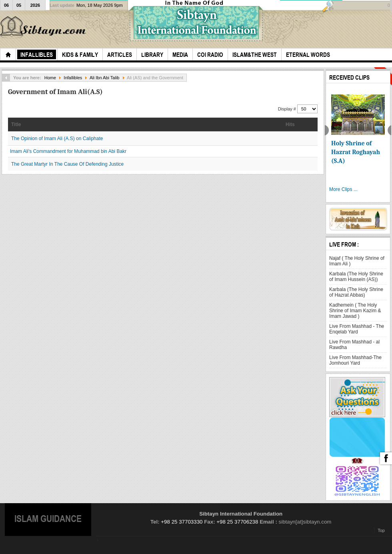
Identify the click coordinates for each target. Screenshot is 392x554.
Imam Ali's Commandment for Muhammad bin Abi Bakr (68, 151)
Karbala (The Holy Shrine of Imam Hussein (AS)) (356, 277)
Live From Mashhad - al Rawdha (354, 345)
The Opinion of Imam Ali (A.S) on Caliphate (57, 138)
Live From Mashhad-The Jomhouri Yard (355, 360)
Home (50, 78)
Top (381, 530)
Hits (290, 124)
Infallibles (73, 78)
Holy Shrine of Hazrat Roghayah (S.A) (356, 152)
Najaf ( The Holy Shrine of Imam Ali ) (357, 261)
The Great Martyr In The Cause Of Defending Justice (67, 164)
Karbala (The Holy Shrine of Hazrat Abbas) (356, 292)
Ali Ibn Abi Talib (105, 78)
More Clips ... (343, 189)
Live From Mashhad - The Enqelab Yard (357, 329)
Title (16, 124)
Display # (288, 109)
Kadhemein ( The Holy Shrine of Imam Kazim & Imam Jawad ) (355, 311)
